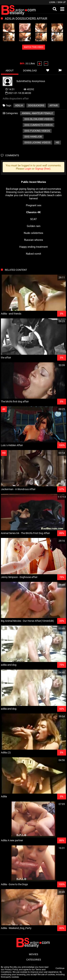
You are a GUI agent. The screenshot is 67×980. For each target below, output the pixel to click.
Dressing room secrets (20, 192)
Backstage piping (16, 189)
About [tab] (10, 71)
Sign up (62, 2)
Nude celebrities (33, 233)
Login (52, 2)
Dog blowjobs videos (39, 119)
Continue (60, 968)
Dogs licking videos (37, 142)
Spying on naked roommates (44, 189)
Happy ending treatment (33, 247)
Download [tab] (30, 71)
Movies (33, 954)
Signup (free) (43, 169)
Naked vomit (33, 254)
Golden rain (34, 226)
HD (57, 142)
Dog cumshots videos (39, 125)
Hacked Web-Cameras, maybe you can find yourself (33, 194)
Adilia (19, 105)
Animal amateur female (37, 113)
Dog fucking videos (37, 131)
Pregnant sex (34, 205)
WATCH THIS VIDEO (34, 47)
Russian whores (34, 240)
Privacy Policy (11, 970)
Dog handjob (33, 137)
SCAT (33, 219)
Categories (34, 960)
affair (54, 105)
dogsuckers (36, 105)
